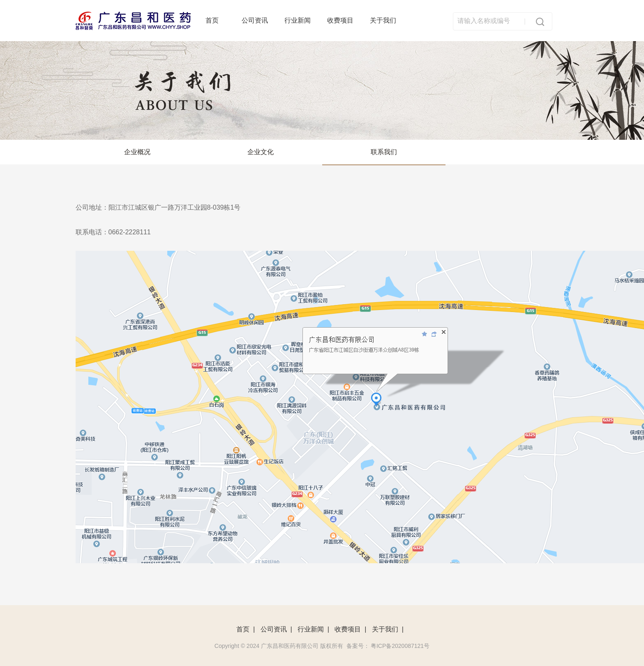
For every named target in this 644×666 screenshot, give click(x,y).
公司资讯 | (276, 629)
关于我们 (383, 20)
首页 (212, 20)
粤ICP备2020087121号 (400, 646)
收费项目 (340, 20)
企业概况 (137, 152)
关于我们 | (388, 629)
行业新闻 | (313, 629)
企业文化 (261, 152)
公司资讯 (255, 20)
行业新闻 (298, 20)
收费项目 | (350, 629)
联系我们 (384, 152)
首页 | (246, 629)
